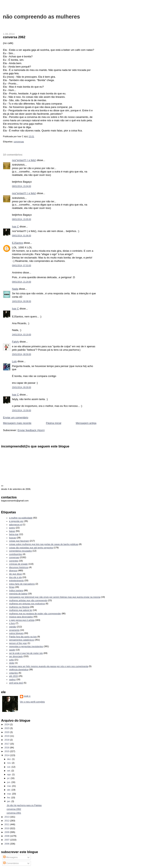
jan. (9, 801)
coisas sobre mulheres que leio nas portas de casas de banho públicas (44, 544)
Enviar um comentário (16, 417)
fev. (9, 798)
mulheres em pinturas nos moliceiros (27, 604)
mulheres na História (19, 607)
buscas (13, 538)
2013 (7, 817)
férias (12, 587)
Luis (14, 361)
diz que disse (16, 574)
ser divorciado (16, 656)
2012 (7, 821)
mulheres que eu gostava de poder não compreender (35, 614)
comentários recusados (21, 551)
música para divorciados (21, 617)
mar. (10, 794)
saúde (12, 650)
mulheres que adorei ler (21, 610)
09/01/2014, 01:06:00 (22, 236)
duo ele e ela (15, 577)
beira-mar (14, 534)
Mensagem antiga (86, 423)
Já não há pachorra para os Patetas (24, 805)
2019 (7, 736)
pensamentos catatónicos (22, 640)
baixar (12, 531)
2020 (7, 732)
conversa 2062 (14, 37)
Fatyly (15, 342)
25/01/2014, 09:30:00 (22, 387)
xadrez (12, 679)
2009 (7, 832)
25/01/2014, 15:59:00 (22, 411)
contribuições (16, 554)
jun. (9, 782)
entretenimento (17, 580)
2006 (7, 844)
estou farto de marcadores (22, 584)
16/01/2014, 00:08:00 (22, 301)
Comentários (11, 863)
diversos (13, 571)
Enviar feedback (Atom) (31, 430)
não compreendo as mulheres (41, 17)
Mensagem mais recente (17, 423)
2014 (7, 755)
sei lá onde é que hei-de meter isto (26, 653)
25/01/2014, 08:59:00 (22, 354)
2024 (7, 724)
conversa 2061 (14, 813)
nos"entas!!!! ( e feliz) (24, 160)
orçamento (14, 630)
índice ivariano (16, 590)
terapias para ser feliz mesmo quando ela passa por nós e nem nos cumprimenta (49, 666)
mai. (10, 786)
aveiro (12, 528)
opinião (13, 627)
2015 (7, 751)
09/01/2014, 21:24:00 (22, 282)
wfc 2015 (14, 676)
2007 (7, 840)
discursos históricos (19, 567)
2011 (7, 824)
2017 (7, 744)
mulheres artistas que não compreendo (28, 600)
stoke (12, 663)
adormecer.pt (16, 525)
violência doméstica (19, 669)
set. (9, 771)
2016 (7, 748)
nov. (9, 763)
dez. (10, 759)
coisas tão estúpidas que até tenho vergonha (31, 548)
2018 (7, 740)
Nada (15, 289)
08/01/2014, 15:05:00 (22, 219)
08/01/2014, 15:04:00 (22, 186)
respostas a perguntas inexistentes (26, 646)
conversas (19, 142)
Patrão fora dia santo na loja (23, 637)
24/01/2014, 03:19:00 (22, 335)
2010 (7, 828)
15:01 (31, 136)
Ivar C (15, 227)
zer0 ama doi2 (16, 683)
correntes (14, 561)
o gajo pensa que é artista (22, 620)
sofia (11, 660)
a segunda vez (16, 521)
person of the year (18, 643)
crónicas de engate (18, 564)
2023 (7, 728)
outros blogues (16, 633)
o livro (12, 623)
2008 (7, 836)
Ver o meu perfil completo (32, 702)
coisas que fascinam (19, 541)
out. (9, 767)
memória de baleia (18, 594)
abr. (9, 790)
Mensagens (10, 857)
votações (14, 673)
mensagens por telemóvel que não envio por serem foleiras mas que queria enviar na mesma (55, 597)
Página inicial (54, 423)
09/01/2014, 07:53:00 (22, 266)
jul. (9, 778)
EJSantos (18, 243)
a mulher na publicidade (21, 518)
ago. (10, 774)
